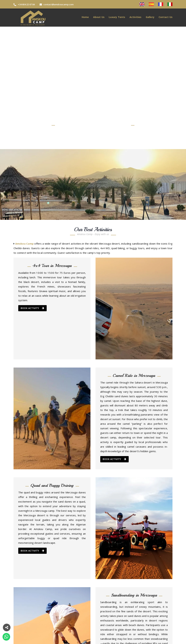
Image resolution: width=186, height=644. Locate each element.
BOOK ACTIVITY (32, 308)
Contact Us (166, 17)
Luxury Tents (117, 17)
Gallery (150, 17)
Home (85, 17)
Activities (136, 17)
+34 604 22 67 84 (24, 4)
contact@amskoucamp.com (57, 4)
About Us (99, 17)
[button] (7, 627)
